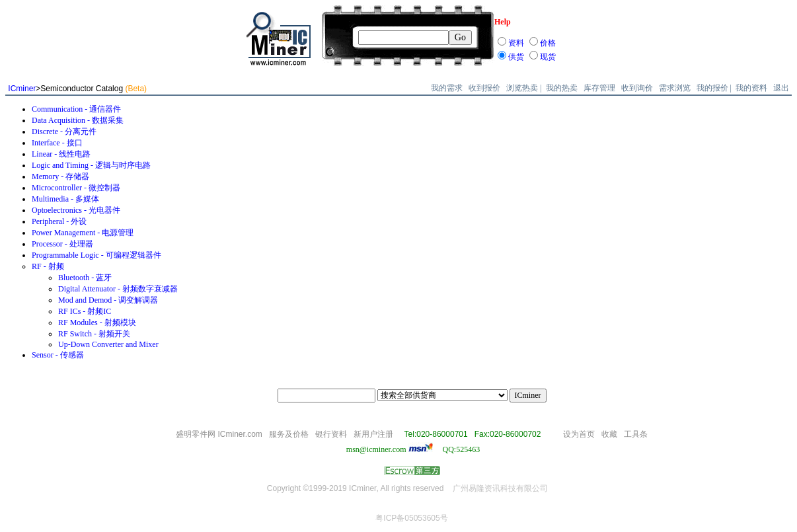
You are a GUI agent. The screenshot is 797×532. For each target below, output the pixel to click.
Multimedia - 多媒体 (65, 199)
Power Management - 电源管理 (83, 233)
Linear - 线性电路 (61, 154)
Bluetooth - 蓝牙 (85, 278)
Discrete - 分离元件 (64, 132)
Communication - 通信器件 (76, 109)
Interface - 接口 (57, 143)
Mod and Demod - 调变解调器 (108, 300)
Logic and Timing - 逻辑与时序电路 (91, 165)
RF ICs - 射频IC (85, 311)
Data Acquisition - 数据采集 (78, 120)
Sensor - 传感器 (58, 355)
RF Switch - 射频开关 (94, 334)
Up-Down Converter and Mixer (108, 344)
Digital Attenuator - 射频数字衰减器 (118, 289)
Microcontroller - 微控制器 (76, 188)
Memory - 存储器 (60, 176)
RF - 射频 (48, 266)
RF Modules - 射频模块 (97, 323)
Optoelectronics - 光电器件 (76, 210)
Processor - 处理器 (62, 244)
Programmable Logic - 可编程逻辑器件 (96, 255)
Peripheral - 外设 (59, 221)
